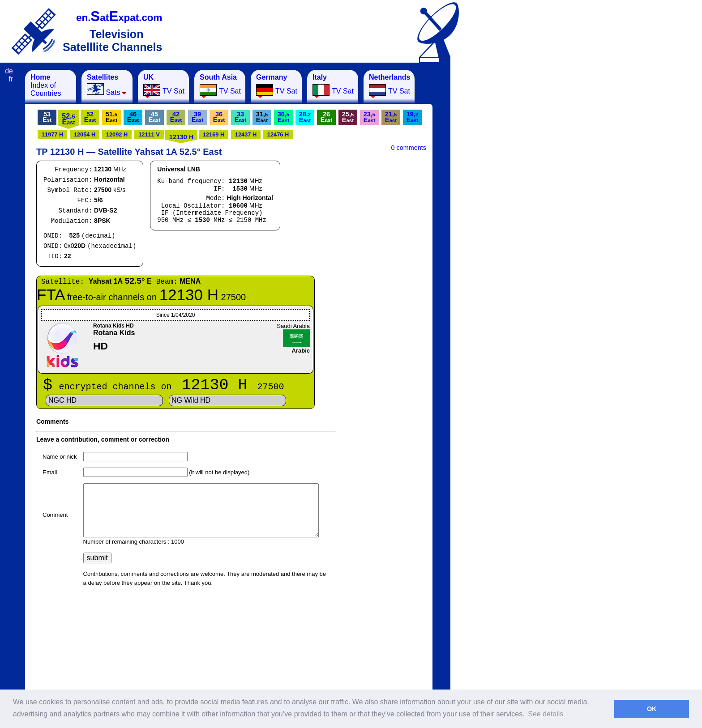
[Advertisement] (495, 204)
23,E (369, 117)
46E (133, 117)
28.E (305, 117)
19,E (412, 117)
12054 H (85, 134)
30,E (283, 117)
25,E (348, 117)
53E (47, 117)
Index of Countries (46, 85)
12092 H (117, 134)
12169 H (214, 134)
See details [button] (546, 714)
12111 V (149, 134)
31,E (262, 117)
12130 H (181, 137)
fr (11, 79)
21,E (391, 117)
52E (90, 117)
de (9, 71)
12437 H (246, 134)
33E (240, 117)
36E (219, 117)
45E (154, 117)
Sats (107, 85)
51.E (111, 117)
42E (176, 117)
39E (197, 117)
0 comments (409, 148)
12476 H (278, 134)
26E (326, 117)
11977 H (52, 134)
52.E (68, 119)
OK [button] (652, 709)
